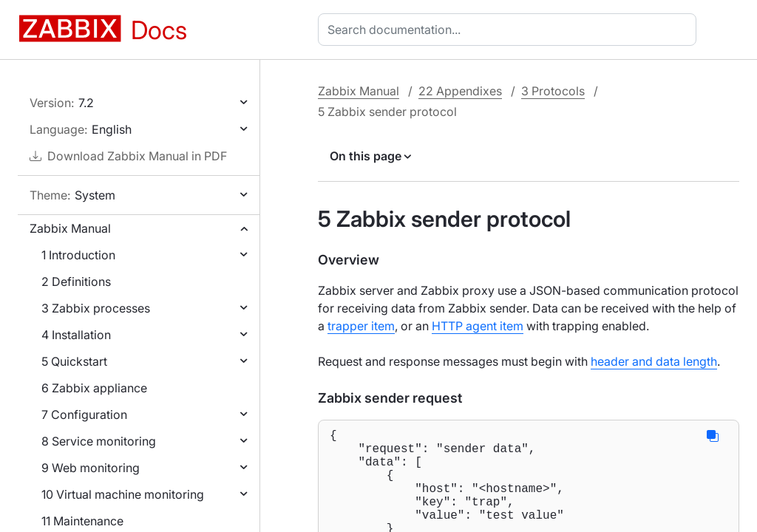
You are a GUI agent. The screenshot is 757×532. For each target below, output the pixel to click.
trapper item (361, 326)
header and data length (654, 361)
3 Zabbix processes (96, 308)
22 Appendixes (460, 91)
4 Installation (76, 335)
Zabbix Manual (70, 228)
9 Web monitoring (91, 468)
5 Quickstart (74, 361)
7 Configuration (84, 415)
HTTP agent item (478, 326)
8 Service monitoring (99, 441)
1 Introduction (78, 255)
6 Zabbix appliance (94, 388)
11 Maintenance (82, 521)
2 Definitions (76, 282)
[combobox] (510, 30)
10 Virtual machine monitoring (123, 494)
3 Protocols (553, 91)
